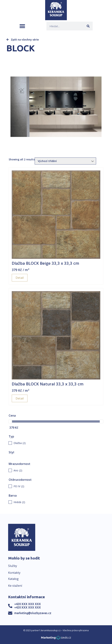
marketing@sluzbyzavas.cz (33, 613)
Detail (20, 278)
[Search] (88, 26)
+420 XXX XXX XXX (28, 604)
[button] (22, 26)
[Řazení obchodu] (65, 161)
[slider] (10, 421)
